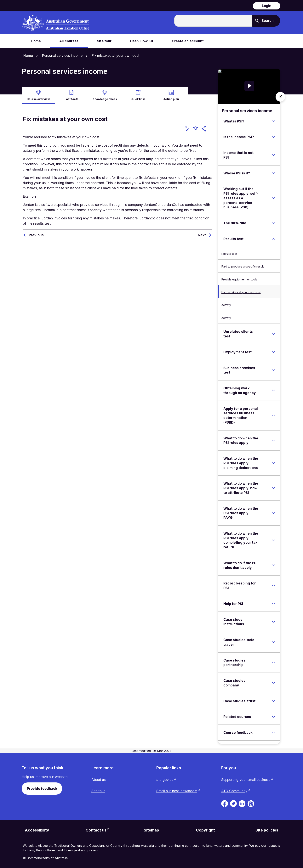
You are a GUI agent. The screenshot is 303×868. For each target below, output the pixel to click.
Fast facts (71, 99)
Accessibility (37, 830)
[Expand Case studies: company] (273, 683)
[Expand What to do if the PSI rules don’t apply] (273, 565)
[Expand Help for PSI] (273, 603)
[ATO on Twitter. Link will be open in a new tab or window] (233, 803)
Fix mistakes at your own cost (241, 292)
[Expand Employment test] (273, 352)
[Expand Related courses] (273, 716)
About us (99, 779)
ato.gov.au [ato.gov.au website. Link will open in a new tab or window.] (165, 779)
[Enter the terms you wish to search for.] (213, 21)
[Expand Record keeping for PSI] (273, 585)
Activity (226, 305)
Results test (229, 253)
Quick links (138, 99)
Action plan (171, 99)
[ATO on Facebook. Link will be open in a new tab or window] (225, 803)
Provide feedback (42, 788)
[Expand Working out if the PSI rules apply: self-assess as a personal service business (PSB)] (273, 198)
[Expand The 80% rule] (273, 223)
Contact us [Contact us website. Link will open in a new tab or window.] (96, 830)
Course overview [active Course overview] (38, 99)
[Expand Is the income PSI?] (273, 137)
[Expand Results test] (273, 239)
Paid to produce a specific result (243, 266)
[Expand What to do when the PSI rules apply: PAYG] (273, 513)
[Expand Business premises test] (273, 370)
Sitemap (151, 830)
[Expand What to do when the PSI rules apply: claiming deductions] (273, 463)
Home (28, 56)
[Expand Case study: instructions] (273, 622)
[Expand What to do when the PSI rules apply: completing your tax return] (273, 540)
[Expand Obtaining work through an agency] (273, 390)
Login (267, 6)
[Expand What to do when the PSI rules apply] (273, 440)
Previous (36, 235)
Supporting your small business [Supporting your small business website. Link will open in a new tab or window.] (246, 779)
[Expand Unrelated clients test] (273, 334)
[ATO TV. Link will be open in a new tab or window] (251, 803)
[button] (204, 129)
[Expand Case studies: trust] (273, 701)
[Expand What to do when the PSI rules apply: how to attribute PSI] (273, 488)
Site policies (267, 830)
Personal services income (62, 56)
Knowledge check (105, 99)
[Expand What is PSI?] (273, 121)
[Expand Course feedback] (273, 732)
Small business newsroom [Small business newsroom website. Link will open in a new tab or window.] (177, 791)
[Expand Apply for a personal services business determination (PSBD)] (273, 415)
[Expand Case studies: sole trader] (273, 642)
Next (202, 235)
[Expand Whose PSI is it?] (273, 173)
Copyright (205, 830)
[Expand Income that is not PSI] (273, 155)
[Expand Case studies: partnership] (273, 662)
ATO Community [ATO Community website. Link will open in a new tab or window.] (234, 791)
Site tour (98, 791)
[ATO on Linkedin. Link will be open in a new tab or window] (242, 803)
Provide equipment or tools (239, 279)
